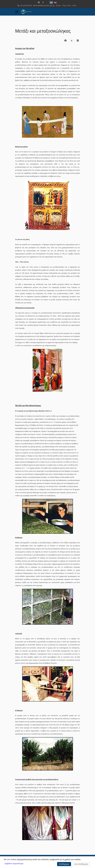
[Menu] (17, 12)
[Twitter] (43, 2)
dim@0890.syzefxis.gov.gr (45, 6)
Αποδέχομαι (64, 864)
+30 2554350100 (26, 6)
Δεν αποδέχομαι (81, 864)
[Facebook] (39, 2)
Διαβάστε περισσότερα (14, 863)
